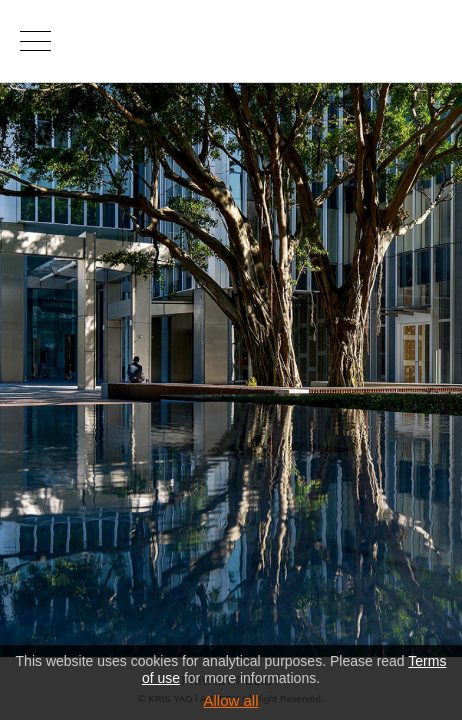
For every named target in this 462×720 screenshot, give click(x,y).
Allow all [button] (230, 700)
